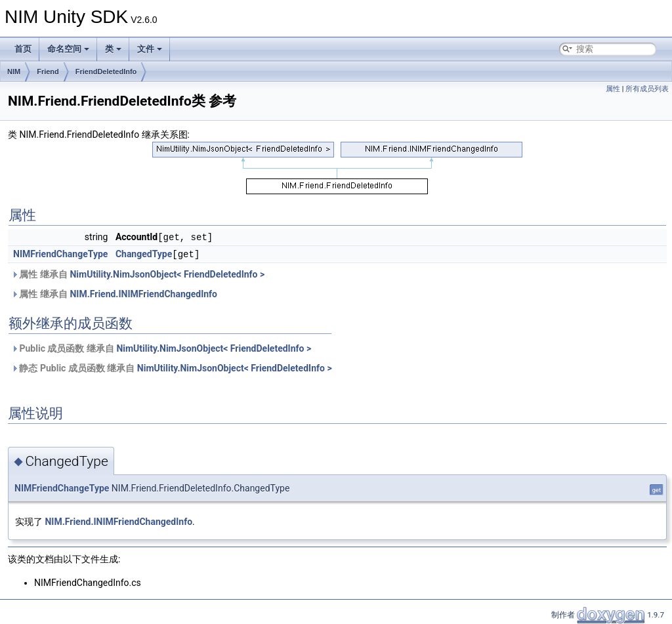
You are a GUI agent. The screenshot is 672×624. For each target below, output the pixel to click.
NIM (14, 72)
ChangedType (144, 253)
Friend (48, 72)
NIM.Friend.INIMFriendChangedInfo (143, 293)
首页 (23, 49)
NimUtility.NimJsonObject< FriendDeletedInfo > (167, 273)
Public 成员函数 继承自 (161, 347)
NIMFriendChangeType (60, 253)
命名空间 (68, 49)
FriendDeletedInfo (106, 72)
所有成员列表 (647, 89)
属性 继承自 (138, 273)
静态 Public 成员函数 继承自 (172, 367)
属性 (613, 89)
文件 (150, 49)
